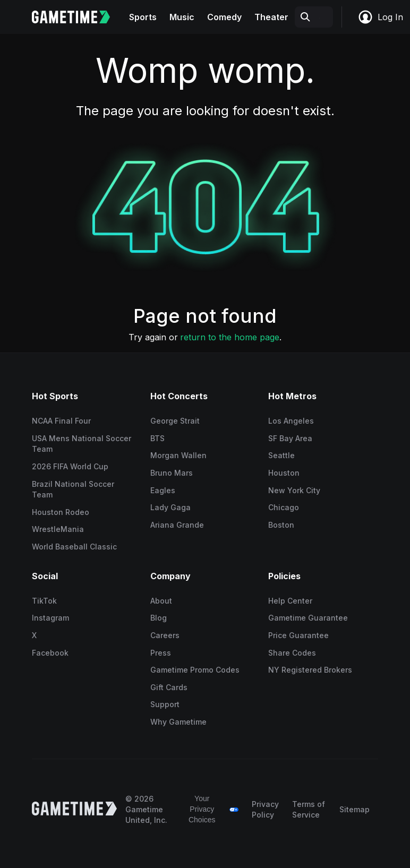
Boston (281, 525)
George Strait (175, 421)
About (161, 601)
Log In (380, 17)
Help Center (290, 601)
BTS (157, 438)
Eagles (163, 490)
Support (165, 704)
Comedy (224, 17)
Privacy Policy (265, 809)
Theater (271, 17)
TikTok (44, 601)
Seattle (281, 455)
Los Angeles (291, 421)
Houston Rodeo (61, 512)
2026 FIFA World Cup (70, 466)
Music (182, 17)
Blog (159, 618)
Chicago (284, 507)
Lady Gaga (170, 507)
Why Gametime (178, 722)
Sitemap (355, 809)
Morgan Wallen (178, 455)
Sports (143, 17)
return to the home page (230, 337)
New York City (294, 490)
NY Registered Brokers (310, 670)
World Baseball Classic (74, 547)
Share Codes (292, 653)
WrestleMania (58, 529)
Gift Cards (169, 687)
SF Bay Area (290, 438)
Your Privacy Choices (202, 809)
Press (161, 653)
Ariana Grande (177, 525)
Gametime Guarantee (308, 618)
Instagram (50, 618)
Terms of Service (309, 809)
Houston (284, 473)
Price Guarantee (298, 635)
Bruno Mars (172, 473)
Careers (165, 635)
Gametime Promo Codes (195, 670)
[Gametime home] (77, 17)
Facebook (50, 653)
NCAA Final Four (61, 421)
